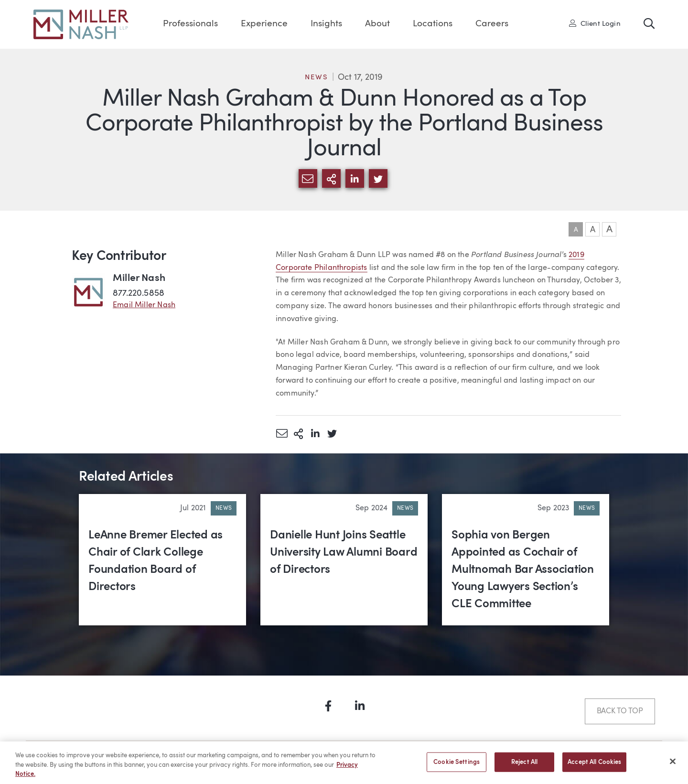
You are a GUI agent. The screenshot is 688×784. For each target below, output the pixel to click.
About (377, 24)
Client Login (595, 23)
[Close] (673, 765)
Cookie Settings (457, 766)
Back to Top (620, 711)
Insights (326, 24)
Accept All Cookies (594, 766)
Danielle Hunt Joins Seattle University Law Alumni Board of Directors (344, 553)
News (316, 78)
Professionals (190, 24)
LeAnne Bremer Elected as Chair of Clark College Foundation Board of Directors (156, 561)
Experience (264, 24)
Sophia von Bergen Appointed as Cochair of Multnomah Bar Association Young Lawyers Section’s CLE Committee (523, 570)
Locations (433, 24)
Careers (492, 24)
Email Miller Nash (144, 305)
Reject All (524, 766)
